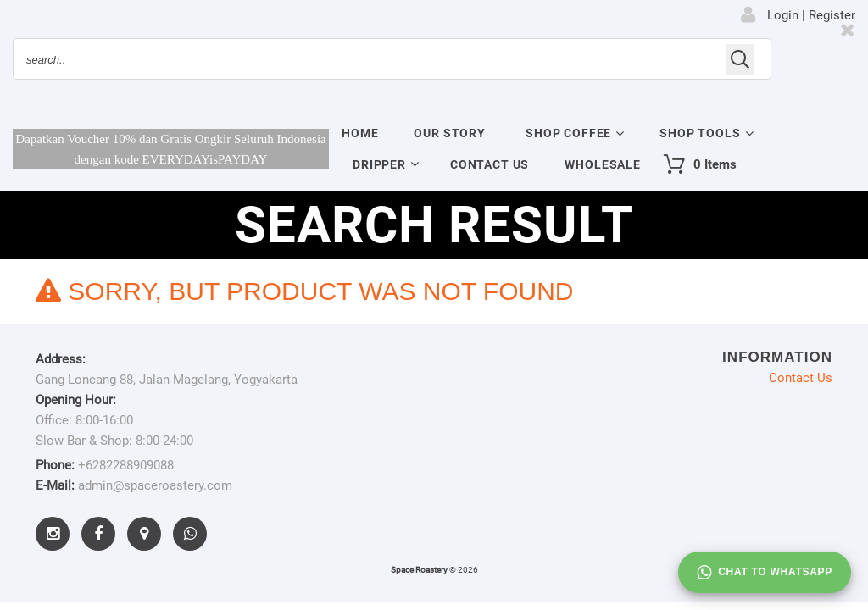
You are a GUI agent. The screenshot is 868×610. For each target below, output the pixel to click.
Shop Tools (700, 133)
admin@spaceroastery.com (155, 485)
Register (832, 15)
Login (783, 15)
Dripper (379, 164)
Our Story (450, 133)
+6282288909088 (126, 465)
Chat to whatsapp (765, 573)
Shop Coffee (568, 133)
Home (360, 133)
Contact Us (490, 164)
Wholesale (603, 164)
